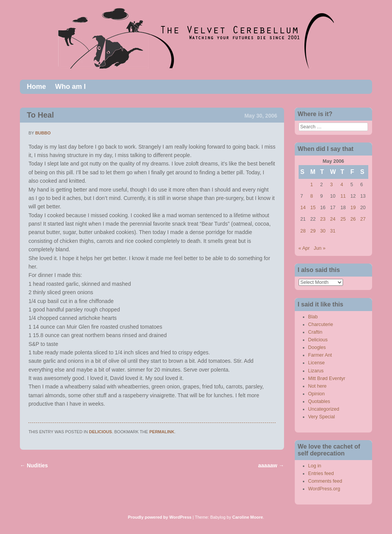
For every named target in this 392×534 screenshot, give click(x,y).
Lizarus (316, 371)
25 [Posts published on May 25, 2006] (343, 219)
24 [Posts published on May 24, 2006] (333, 219)
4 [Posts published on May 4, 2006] (342, 185)
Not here (317, 386)
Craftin (315, 332)
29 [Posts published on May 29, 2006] (313, 231)
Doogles (317, 347)
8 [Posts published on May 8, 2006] (311, 196)
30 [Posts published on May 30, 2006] (323, 231)
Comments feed (325, 481)
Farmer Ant (320, 355)
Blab (313, 317)
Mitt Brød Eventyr (327, 378)
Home (36, 87)
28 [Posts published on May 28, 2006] (303, 231)
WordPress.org (324, 489)
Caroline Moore (248, 517)
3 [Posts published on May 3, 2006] (331, 185)
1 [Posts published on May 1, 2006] (311, 185)
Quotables (319, 401)
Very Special (322, 417)
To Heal (40, 115)
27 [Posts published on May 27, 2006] (363, 219)
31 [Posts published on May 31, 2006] (333, 231)
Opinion (316, 394)
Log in (315, 466)
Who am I (70, 87)
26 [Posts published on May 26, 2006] (353, 219)
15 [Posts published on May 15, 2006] (313, 208)
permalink (162, 432)
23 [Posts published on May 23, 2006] (323, 219)
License (316, 363)
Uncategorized (324, 409)
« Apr (304, 248)
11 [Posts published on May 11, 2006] (343, 196)
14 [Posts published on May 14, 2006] (303, 208)
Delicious (101, 432)
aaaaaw (271, 465)
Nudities (34, 465)
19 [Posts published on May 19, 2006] (353, 208)
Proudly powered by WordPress (160, 517)
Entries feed (321, 473)
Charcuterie (321, 324)
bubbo (43, 133)
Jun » (320, 248)
